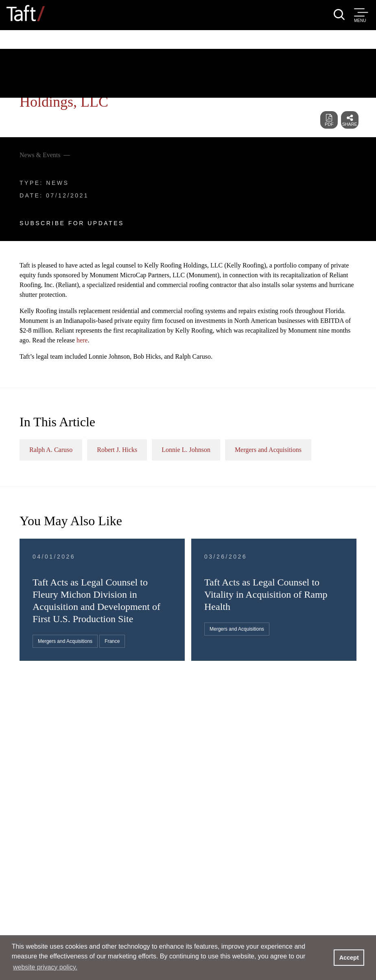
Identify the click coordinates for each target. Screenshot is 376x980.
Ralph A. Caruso (51, 450)
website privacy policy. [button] (45, 967)
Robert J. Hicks (117, 450)
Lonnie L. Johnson (186, 450)
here (82, 340)
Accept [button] (349, 958)
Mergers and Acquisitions (268, 450)
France (112, 641)
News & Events (40, 155)
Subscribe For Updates (72, 223)
